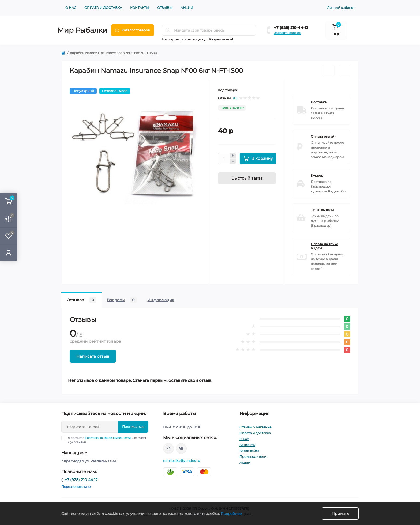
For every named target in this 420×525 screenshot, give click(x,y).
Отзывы (165, 8)
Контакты (140, 8)
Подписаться (133, 427)
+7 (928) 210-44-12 (291, 28)
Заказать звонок (288, 33)
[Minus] (233, 162)
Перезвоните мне (76, 487)
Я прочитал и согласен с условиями (108, 440)
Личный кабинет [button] (341, 8)
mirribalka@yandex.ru (182, 461)
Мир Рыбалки (82, 30)
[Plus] (233, 156)
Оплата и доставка (103, 8)
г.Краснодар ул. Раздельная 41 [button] (207, 39)
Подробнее (231, 513)
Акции (187, 8)
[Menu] (133, 30)
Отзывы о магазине (255, 427)
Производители (253, 457)
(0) (235, 98)
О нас (71, 8)
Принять (340, 513)
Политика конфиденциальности (108, 438)
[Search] (168, 30)
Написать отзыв (93, 356)
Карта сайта (249, 451)
